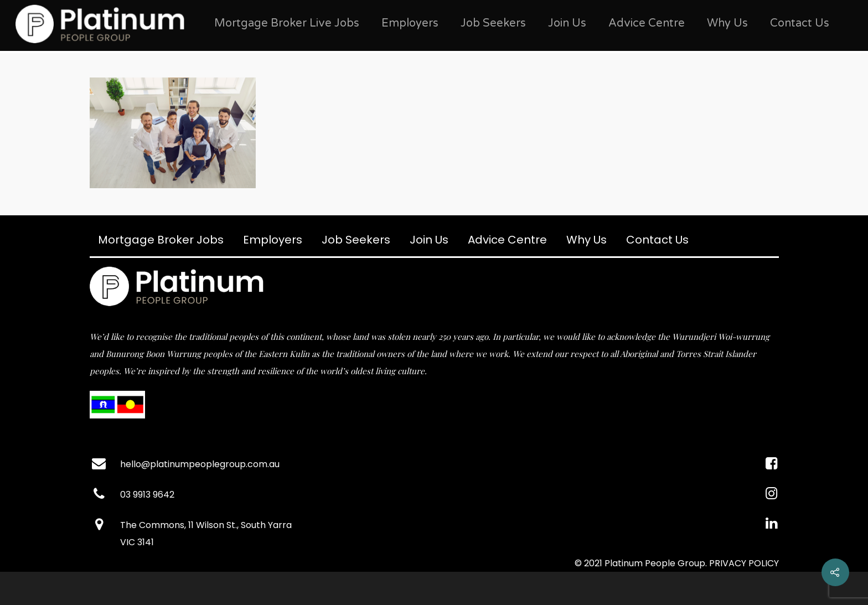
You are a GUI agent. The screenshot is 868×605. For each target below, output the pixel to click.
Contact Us (800, 23)
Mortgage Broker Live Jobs (287, 23)
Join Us (567, 23)
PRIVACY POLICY (744, 563)
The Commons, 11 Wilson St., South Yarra (206, 525)
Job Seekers (493, 23)
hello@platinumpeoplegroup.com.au (200, 464)
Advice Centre (647, 23)
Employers (410, 23)
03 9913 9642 (147, 495)
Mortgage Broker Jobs (161, 240)
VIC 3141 (137, 542)
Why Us (727, 23)
